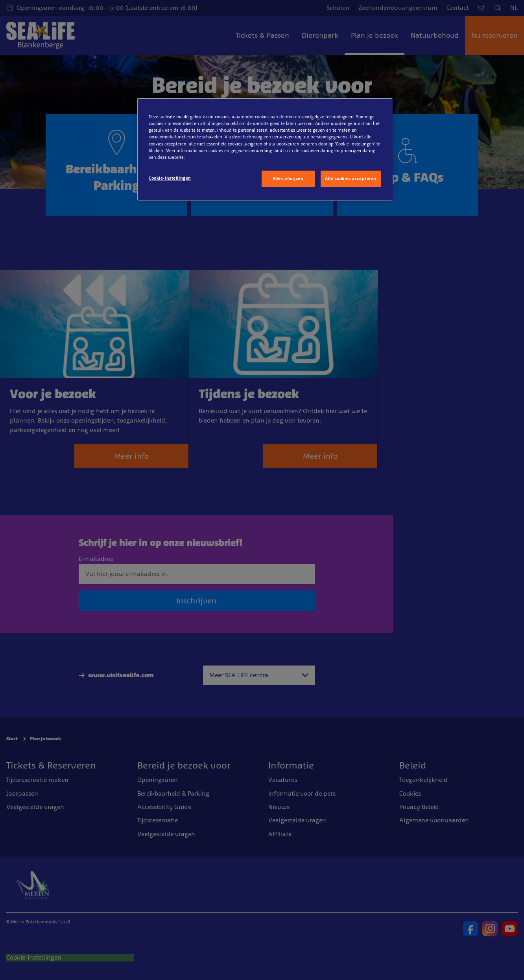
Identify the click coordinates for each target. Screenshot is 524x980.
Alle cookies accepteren (351, 178)
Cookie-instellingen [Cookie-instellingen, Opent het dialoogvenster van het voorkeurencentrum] (170, 178)
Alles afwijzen (288, 178)
